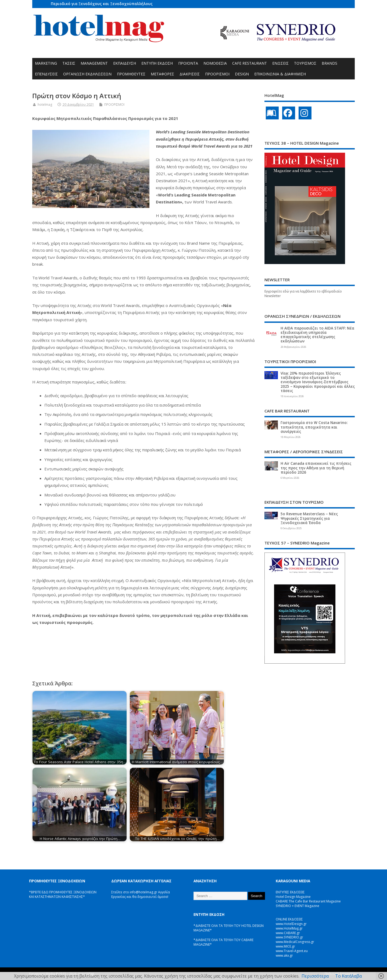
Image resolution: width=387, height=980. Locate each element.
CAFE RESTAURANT (250, 63)
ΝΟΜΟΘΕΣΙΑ (215, 63)
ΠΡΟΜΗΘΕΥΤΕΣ (131, 74)
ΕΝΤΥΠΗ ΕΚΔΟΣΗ (157, 63)
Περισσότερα (315, 976)
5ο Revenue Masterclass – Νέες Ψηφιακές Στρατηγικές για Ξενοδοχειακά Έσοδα (309, 518)
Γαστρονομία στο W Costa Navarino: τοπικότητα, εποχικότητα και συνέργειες (314, 427)
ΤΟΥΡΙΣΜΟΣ (305, 63)
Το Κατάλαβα (348, 976)
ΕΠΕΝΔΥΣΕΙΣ (46, 74)
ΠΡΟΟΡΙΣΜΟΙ (217, 74)
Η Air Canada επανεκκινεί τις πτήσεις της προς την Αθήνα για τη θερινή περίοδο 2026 (316, 468)
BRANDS (329, 63)
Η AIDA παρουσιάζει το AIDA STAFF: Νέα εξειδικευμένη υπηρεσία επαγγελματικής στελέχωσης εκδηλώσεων (317, 335)
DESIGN (242, 74)
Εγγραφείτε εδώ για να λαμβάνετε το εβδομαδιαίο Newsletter (303, 294)
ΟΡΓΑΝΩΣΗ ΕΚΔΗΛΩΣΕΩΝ (87, 74)
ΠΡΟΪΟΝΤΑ (188, 63)
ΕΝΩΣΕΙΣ (280, 63)
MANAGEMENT (94, 63)
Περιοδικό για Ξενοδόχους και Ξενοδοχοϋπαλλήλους (102, 4)
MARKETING (46, 63)
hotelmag (45, 105)
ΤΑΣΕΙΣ (69, 63)
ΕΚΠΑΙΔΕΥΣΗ (125, 63)
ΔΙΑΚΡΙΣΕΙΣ (190, 74)
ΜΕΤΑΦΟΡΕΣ (162, 74)
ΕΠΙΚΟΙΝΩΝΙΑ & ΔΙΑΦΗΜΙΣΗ (280, 74)
